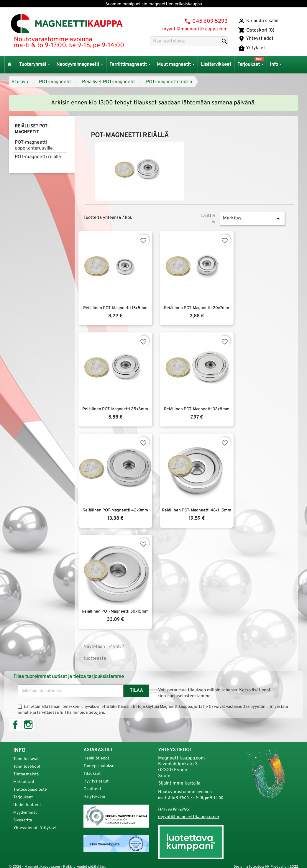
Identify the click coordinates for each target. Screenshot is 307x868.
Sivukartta (23, 820)
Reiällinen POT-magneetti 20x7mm (197, 308)
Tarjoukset (23, 797)
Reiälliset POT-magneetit (109, 82)
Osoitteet (92, 789)
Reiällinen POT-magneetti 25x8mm (115, 409)
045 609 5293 (210, 21)
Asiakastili (98, 750)
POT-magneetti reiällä (169, 82)
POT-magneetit (55, 82)
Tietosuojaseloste (30, 790)
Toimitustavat (26, 759)
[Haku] (189, 41)
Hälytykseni (94, 797)
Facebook (15, 725)
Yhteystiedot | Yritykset (35, 828)
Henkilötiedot (96, 758)
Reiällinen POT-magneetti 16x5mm (115, 308)
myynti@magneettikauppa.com (195, 29)
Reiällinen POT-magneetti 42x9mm (115, 510)
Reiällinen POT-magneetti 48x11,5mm (197, 510)
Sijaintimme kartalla (179, 783)
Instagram (28, 725)
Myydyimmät (25, 813)
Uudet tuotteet (27, 805)
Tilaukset (92, 774)
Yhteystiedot (256, 39)
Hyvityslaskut (96, 781)
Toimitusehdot (27, 767)
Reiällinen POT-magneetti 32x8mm (197, 409)
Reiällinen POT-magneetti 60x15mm (115, 612)
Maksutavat (24, 782)
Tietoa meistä (26, 774)
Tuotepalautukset (100, 766)
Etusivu (20, 82)
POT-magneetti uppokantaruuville (34, 145)
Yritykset (252, 48)
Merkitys (252, 219)
